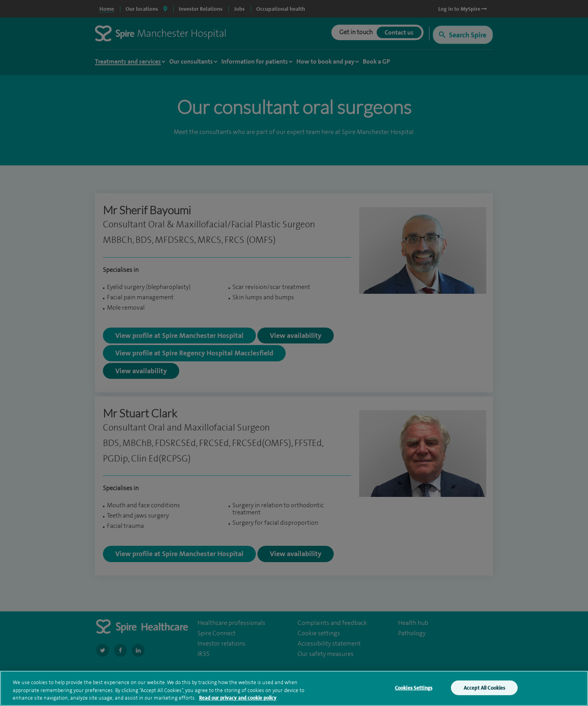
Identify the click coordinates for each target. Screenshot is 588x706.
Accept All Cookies (484, 690)
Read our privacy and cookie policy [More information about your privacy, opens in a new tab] (238, 700)
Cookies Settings (414, 690)
